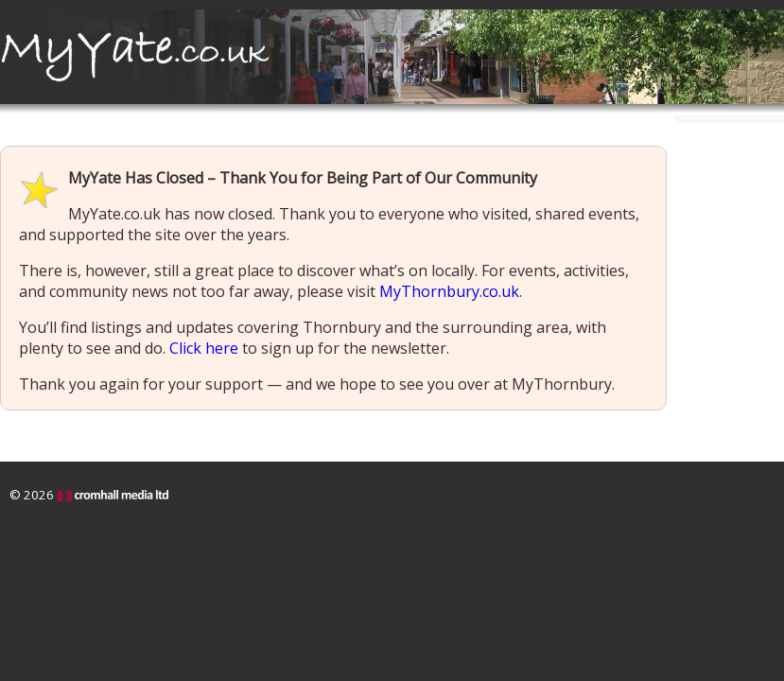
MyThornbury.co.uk (449, 291)
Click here (204, 348)
